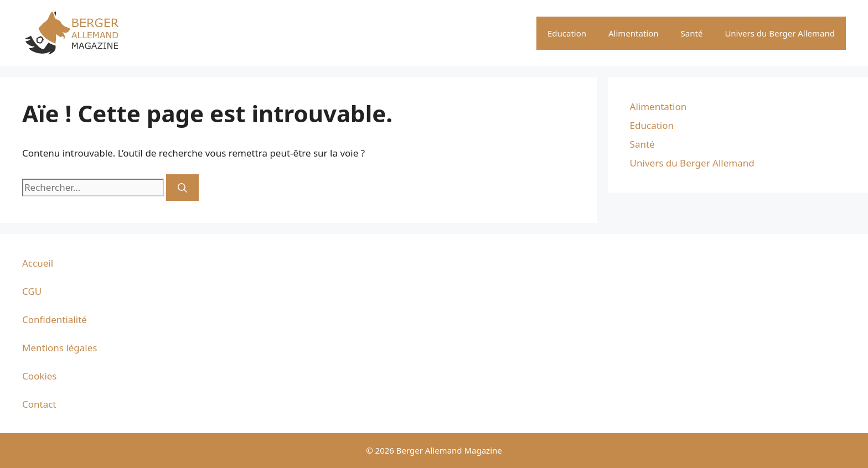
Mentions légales (60, 348)
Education (567, 33)
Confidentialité (55, 319)
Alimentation (634, 33)
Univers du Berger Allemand (780, 33)
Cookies (40, 376)
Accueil (38, 263)
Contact (39, 404)
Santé (692, 33)
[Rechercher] (182, 188)
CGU (32, 291)
